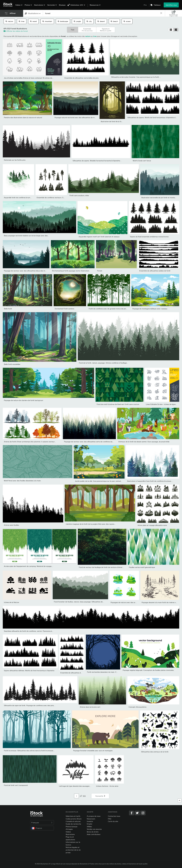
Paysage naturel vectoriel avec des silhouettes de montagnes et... (80, 117)
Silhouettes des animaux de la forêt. (155, 752)
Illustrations (39, 5)
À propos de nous (94, 816)
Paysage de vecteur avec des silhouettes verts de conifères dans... (90, 442)
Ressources (94, 5)
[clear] (161, 13)
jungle (77, 21)
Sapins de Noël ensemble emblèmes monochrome (149, 237)
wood (33, 21)
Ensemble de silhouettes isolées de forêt (155, 271)
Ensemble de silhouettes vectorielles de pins (82, 78)
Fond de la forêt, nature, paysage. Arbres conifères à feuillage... (104, 363)
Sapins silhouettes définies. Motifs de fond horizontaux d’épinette (29, 670)
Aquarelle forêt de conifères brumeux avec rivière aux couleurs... (29, 198)
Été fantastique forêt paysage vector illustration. (71, 271)
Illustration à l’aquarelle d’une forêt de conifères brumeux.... (150, 481)
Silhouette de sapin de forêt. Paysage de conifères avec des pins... (30, 705)
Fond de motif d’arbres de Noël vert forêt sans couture (118, 404)
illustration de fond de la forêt (112, 121)
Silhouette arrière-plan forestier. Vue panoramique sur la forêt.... (136, 77)
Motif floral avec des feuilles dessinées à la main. (23, 481)
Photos (27, 5)
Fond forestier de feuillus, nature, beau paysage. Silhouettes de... (79, 602)
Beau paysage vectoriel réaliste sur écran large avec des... (26, 236)
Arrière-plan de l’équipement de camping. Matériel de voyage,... (29, 566)
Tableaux (157, 5)
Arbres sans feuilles (11, 525)
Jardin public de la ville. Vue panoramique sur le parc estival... (98, 481)
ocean (127, 21)
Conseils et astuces (73, 821)
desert (101, 21)
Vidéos (18, 5)
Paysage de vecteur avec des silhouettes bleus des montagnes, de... (30, 271)
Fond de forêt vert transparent (16, 785)
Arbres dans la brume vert (90, 707)
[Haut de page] (180, 800)
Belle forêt (8, 309)
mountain (47, 21)
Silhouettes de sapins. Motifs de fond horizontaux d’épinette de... (153, 117)
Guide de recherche (73, 824)
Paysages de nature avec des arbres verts (127, 602)
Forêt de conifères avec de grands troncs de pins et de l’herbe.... (114, 309)
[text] (101, 13)
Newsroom (91, 819)
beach (114, 21)
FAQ (110, 819)
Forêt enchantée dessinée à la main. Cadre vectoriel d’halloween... (112, 672)
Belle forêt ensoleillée (12, 364)
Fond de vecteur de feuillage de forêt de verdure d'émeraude (103, 567)
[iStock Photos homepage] (9, 5)
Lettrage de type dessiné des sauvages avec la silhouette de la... (84, 786)
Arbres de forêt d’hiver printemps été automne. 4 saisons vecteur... (30, 442)
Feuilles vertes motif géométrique (142, 567)
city (89, 21)
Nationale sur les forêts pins (15, 160)
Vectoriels (51, 5)
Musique (62, 5)
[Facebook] (132, 813)
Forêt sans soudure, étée (79, 195)
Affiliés (89, 827)
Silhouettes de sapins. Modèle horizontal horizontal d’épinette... (97, 161)
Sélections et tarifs (73, 816)
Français (42, 822)
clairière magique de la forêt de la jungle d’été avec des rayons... (91, 524)
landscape (63, 21)
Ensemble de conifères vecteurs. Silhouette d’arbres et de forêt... (62, 198)
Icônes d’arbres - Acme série (107, 786)
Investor (90, 821)
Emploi (89, 824)
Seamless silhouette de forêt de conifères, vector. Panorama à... (29, 631)
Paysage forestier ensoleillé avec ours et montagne (93, 751)
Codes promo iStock (74, 819)
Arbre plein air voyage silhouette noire (152, 525)
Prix (145, 5)
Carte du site (113, 821)
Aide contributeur (94, 834)
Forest (100, 271)
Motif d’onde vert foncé (142, 161)
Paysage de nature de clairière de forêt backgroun (24, 400)
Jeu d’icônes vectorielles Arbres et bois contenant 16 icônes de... (29, 78)
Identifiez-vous (171, 5)
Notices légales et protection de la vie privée (73, 850)
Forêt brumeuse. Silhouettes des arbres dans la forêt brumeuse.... (29, 751)
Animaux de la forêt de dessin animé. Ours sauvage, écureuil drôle (144, 442)
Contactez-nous (114, 816)
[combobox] (33, 13)
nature (9, 21)
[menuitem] (19, 7)
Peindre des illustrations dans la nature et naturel (23, 117)
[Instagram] (143, 813)
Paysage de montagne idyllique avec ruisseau (150, 309)
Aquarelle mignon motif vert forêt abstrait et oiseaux (99, 237)
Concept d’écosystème (137, 707)
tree (22, 21)
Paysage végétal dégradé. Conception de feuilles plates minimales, (148, 670)
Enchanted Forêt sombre (64, 309)
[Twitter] (137, 813)
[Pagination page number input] (76, 796)
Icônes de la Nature (11, 602)
